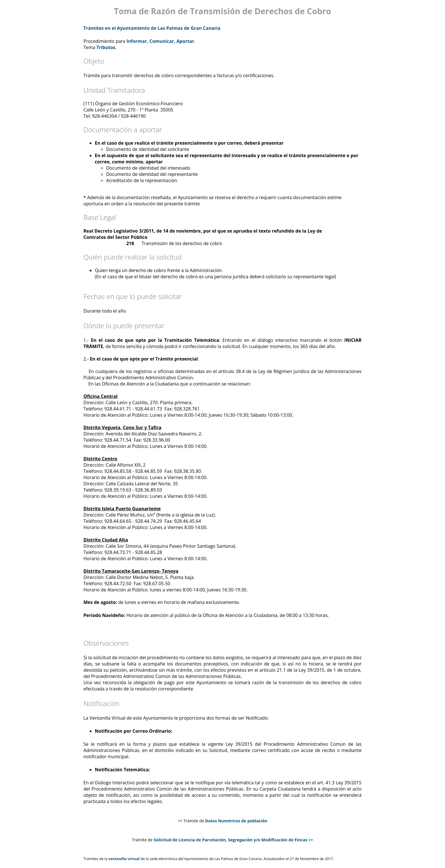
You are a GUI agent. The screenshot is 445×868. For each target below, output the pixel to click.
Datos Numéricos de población (236, 821)
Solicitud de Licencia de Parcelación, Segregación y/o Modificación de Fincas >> (233, 840)
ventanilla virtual (124, 859)
